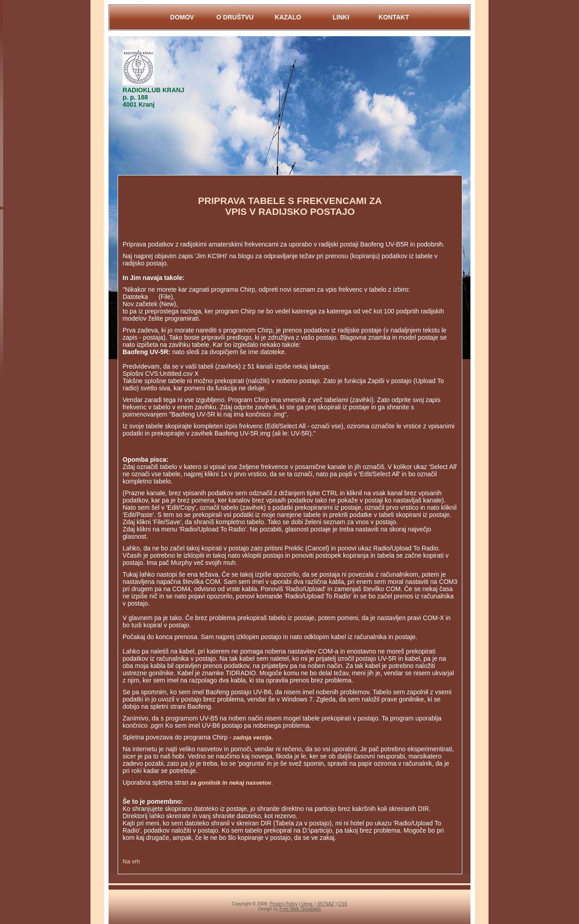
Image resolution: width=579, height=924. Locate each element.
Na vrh (131, 861)
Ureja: (307, 904)
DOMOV (182, 17)
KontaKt (394, 17)
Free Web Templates (300, 909)
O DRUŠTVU (235, 17)
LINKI (341, 17)
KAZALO (288, 17)
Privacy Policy (284, 904)
